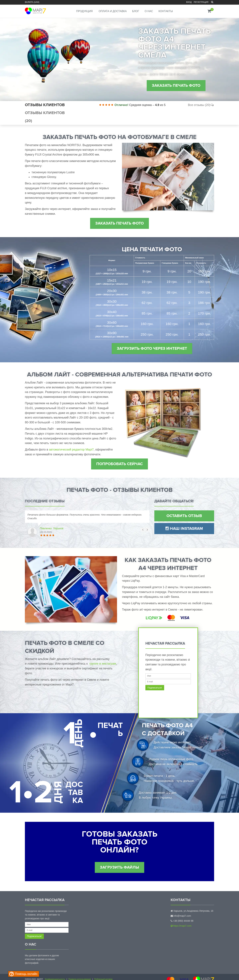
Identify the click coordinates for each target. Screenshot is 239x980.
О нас (149, 11)
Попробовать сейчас (119, 464)
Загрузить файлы (119, 867)
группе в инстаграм (103, 664)
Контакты (166, 11)
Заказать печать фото (176, 85)
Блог (136, 11)
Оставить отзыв (184, 516)
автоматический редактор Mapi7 (71, 450)
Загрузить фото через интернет (152, 348)
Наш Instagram (184, 529)
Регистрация (201, 2)
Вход (189, 2)
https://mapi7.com (181, 926)
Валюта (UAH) (32, 2)
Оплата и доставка (113, 11)
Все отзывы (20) (201, 105)
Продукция (84, 11)
